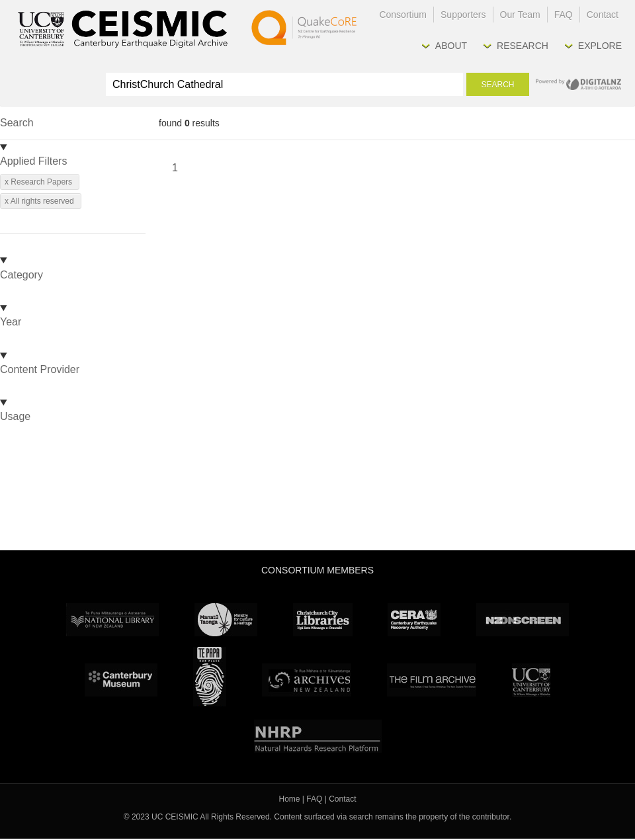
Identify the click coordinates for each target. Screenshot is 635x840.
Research (523, 46)
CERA (414, 620)
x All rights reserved (39, 201)
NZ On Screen (523, 620)
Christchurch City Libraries (323, 620)
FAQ (564, 15)
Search (497, 85)
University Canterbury (531, 680)
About (451, 46)
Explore (600, 46)
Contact (603, 15)
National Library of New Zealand (112, 620)
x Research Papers (38, 182)
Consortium (403, 15)
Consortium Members (317, 570)
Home (290, 799)
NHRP (318, 736)
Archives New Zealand (307, 680)
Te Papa (210, 677)
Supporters (463, 15)
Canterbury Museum (121, 680)
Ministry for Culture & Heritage (226, 620)
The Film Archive (432, 680)
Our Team (520, 15)
